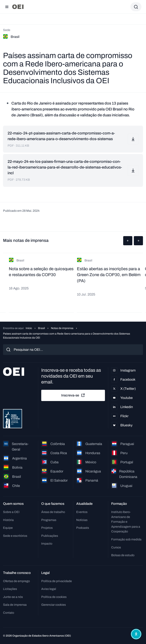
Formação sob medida (126, 539)
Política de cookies (54, 597)
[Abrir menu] (7, 7)
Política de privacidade (57, 581)
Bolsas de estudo (123, 555)
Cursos (116, 547)
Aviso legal (49, 589)
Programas (49, 520)
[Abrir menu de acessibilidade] (136, 634)
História (8, 520)
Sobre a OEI (11, 512)
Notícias (82, 520)
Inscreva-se (73, 395)
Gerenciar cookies (54, 605)
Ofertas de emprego (16, 581)
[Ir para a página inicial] (18, 7)
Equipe (8, 528)
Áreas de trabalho (53, 512)
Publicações (50, 536)
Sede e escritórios (15, 536)
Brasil (41, 328)
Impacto (47, 544)
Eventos (82, 512)
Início (29, 328)
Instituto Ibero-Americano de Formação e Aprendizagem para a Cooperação (126, 522)
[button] (128, 241)
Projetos (47, 528)
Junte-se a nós (13, 597)
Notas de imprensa (62, 328)
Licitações (10, 589)
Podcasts (83, 528)
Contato (9, 613)
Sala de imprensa (15, 605)
